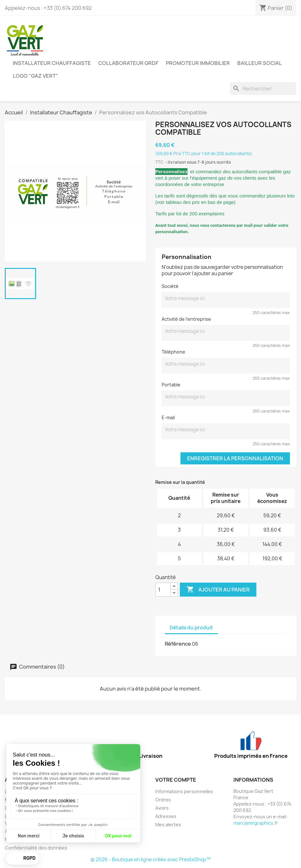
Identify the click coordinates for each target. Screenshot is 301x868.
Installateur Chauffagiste (52, 63)
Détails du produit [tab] (191, 628)
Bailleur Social (260, 63)
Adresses (166, 816)
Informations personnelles (184, 791)
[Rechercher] (263, 89)
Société (170, 286)
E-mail (168, 417)
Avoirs (162, 808)
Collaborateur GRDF (128, 63)
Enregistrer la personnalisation (235, 458)
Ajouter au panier (218, 590)
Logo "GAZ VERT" (35, 76)
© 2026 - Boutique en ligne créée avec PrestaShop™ (151, 860)
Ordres (163, 800)
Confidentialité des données (36, 848)
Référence (178, 644)
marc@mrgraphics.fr (256, 823)
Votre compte (176, 780)
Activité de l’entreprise (186, 319)
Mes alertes (168, 825)
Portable (171, 385)
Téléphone (173, 352)
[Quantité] (163, 590)
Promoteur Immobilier (198, 63)
